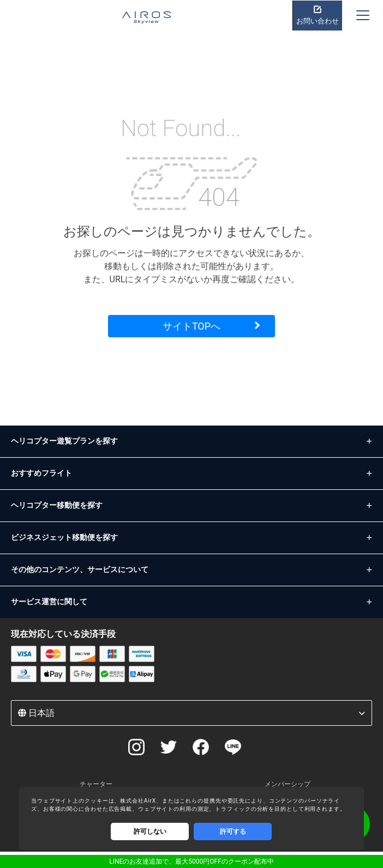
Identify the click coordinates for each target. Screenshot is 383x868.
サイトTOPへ (191, 326)
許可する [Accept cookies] (233, 831)
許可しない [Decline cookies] (150, 831)
